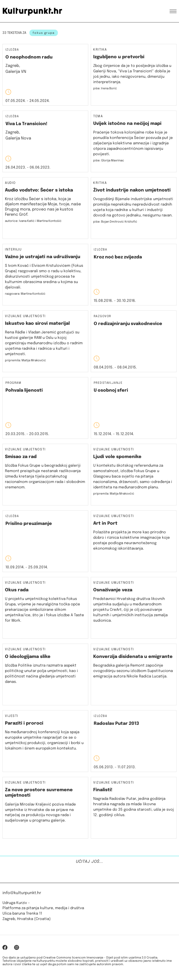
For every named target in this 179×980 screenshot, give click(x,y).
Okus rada (17, 590)
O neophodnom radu (29, 57)
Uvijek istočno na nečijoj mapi (127, 124)
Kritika (100, 50)
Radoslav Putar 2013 (116, 724)
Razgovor (102, 317)
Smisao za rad (21, 457)
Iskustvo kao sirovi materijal (37, 324)
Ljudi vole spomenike (117, 457)
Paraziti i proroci (24, 723)
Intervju (13, 250)
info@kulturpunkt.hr (22, 893)
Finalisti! (103, 790)
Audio (10, 183)
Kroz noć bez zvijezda (118, 257)
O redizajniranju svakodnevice (128, 324)
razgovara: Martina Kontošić (25, 294)
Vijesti (12, 716)
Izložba (12, 50)
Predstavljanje (108, 383)
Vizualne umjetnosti (25, 316)
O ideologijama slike (28, 657)
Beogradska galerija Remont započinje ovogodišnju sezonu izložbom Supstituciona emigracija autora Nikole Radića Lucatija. (133, 671)
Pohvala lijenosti (24, 390)
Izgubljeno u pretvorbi (119, 57)
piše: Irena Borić (105, 89)
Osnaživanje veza (113, 590)
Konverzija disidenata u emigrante (133, 657)
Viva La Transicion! (26, 124)
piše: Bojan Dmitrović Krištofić (115, 222)
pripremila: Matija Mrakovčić (25, 361)
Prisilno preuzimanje (29, 524)
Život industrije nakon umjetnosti (132, 190)
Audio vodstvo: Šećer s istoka (39, 190)
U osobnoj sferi (111, 390)
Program (13, 383)
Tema (98, 116)
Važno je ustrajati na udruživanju (43, 257)
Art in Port (105, 523)
